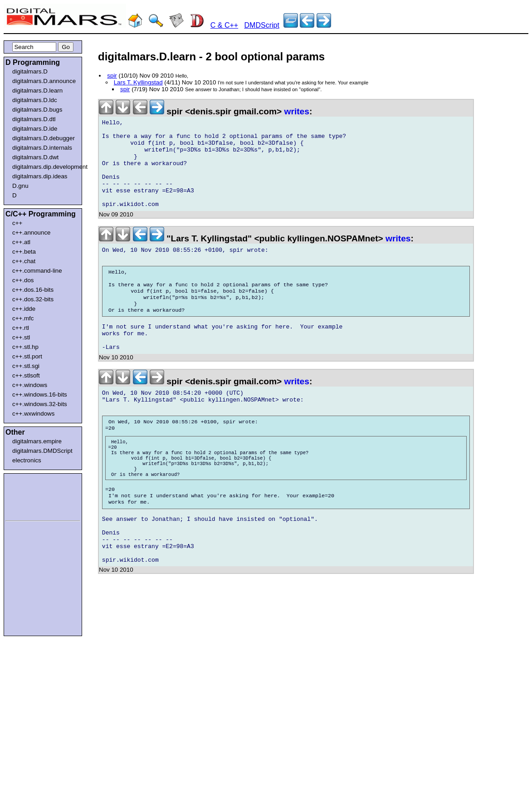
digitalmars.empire (37, 441)
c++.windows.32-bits (40, 404)
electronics (27, 460)
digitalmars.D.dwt (35, 157)
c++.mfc (23, 318)
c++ (17, 223)
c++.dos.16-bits (33, 290)
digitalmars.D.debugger (44, 138)
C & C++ (224, 25)
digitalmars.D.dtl (34, 119)
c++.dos (23, 280)
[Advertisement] (33, 495)
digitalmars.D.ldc (35, 100)
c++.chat (24, 261)
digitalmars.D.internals (42, 148)
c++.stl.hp (25, 347)
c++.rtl (21, 328)
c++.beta (24, 252)
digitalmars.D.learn (37, 91)
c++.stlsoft (26, 375)
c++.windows (30, 385)
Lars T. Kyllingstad (138, 82)
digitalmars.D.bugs (37, 110)
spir (112, 76)
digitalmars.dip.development (45, 167)
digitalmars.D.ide (35, 129)
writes (297, 111)
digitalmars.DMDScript (42, 451)
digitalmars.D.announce (44, 81)
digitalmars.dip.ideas (40, 176)
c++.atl (21, 242)
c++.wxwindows (33, 414)
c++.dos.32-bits (33, 299)
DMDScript (262, 25)
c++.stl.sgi (26, 366)
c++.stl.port (27, 356)
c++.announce (32, 233)
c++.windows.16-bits (40, 395)
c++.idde (24, 309)
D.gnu (20, 186)
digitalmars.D (30, 71)
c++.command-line (37, 271)
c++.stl (21, 337)
